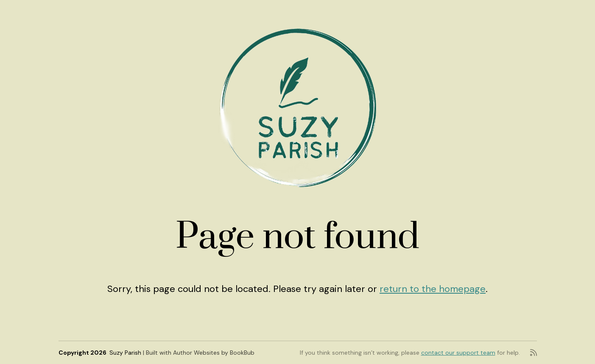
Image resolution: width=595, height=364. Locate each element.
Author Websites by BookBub (214, 353)
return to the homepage (433, 289)
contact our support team (458, 353)
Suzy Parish (125, 353)
